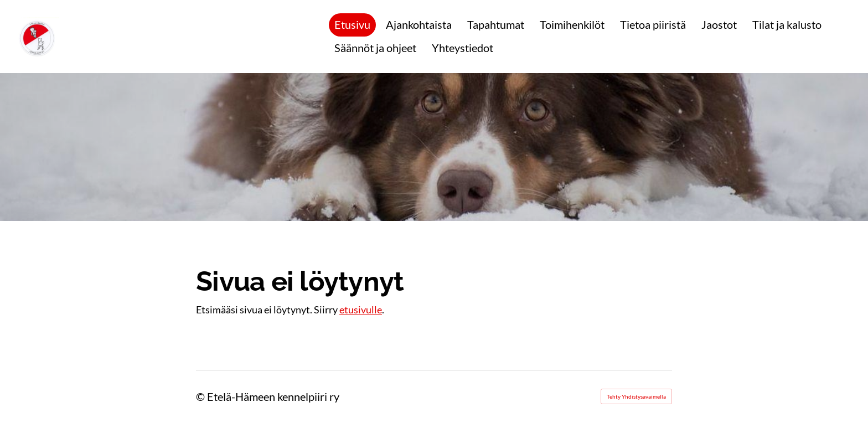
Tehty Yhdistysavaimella (636, 396)
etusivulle (361, 310)
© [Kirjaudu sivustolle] (201, 396)
